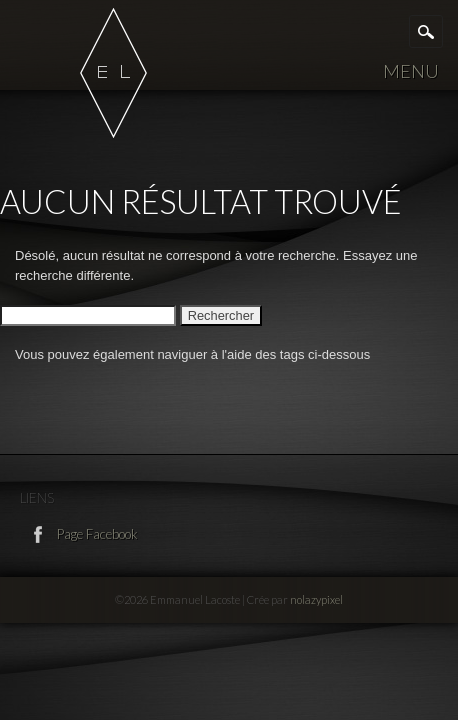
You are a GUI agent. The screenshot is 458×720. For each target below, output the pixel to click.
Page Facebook (96, 534)
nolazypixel (316, 599)
